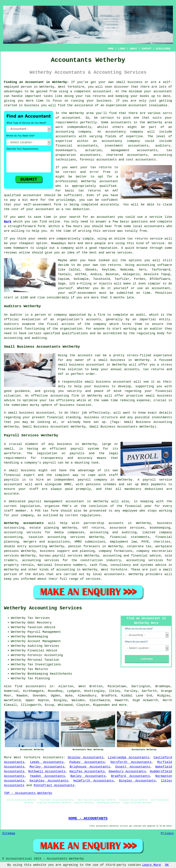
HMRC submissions (90, 542)
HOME (111, 49)
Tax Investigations (44, 664)
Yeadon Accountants (48, 776)
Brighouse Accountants (90, 767)
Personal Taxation (43, 660)
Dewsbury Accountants (127, 771)
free (143, 231)
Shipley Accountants (86, 757)
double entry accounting (26, 546)
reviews (10, 253)
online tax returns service (138, 239)
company (67, 248)
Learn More (152, 865)
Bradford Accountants (130, 776)
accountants (121, 122)
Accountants (53, 757)
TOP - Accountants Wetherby (28, 793)
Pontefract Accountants (54, 785)
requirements (67, 122)
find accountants (30, 686)
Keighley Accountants (49, 781)
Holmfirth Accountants (94, 781)
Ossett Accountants (133, 767)
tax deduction (77, 209)
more (123, 705)
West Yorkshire (27, 757)
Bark (8, 222)
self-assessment (82, 293)
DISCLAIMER (163, 49)
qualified (108, 186)
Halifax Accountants (87, 771)
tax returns (111, 265)
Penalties (164, 293)
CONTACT (147, 49)
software (165, 265)
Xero (143, 270)
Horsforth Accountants (131, 762)
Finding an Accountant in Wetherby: (36, 82)
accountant (102, 91)
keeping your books (132, 96)
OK (167, 865)
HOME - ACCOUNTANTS (88, 818)
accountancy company (124, 132)
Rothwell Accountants (47, 771)
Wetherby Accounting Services (43, 608)
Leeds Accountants (47, 762)
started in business (22, 105)
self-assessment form (42, 205)
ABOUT (134, 49)
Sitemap (9, 833)
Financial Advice (42, 651)
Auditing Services (43, 646)
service (158, 243)
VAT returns (93, 528)
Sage (62, 284)
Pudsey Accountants (87, 762)
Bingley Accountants (137, 781)
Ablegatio (131, 274)
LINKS (122, 49)
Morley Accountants (47, 767)
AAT (115, 191)
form (41, 226)
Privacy (167, 833)
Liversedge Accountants (128, 757)
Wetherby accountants (24, 523)
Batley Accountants (88, 776)
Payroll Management (44, 632)
